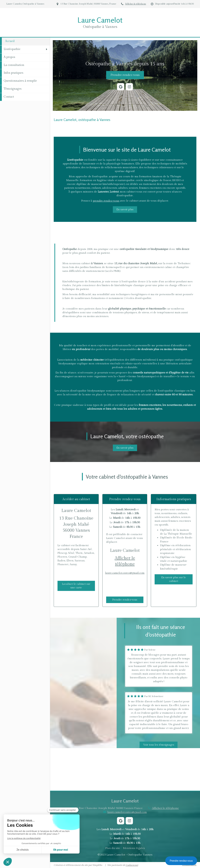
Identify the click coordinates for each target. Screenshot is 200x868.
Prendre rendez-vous (181, 861)
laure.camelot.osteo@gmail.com (125, 573)
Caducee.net (132, 865)
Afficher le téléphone (136, 4)
